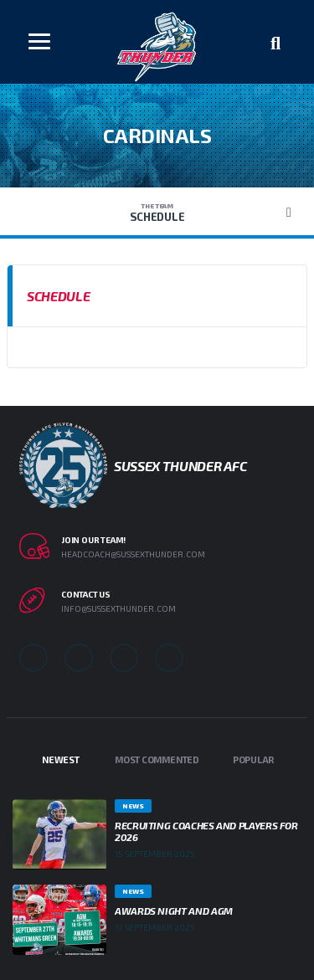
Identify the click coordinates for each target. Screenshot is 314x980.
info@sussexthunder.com (118, 608)
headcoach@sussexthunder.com (133, 554)
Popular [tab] (253, 759)
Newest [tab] (61, 759)
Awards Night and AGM (174, 911)
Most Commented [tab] (157, 759)
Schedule (157, 213)
